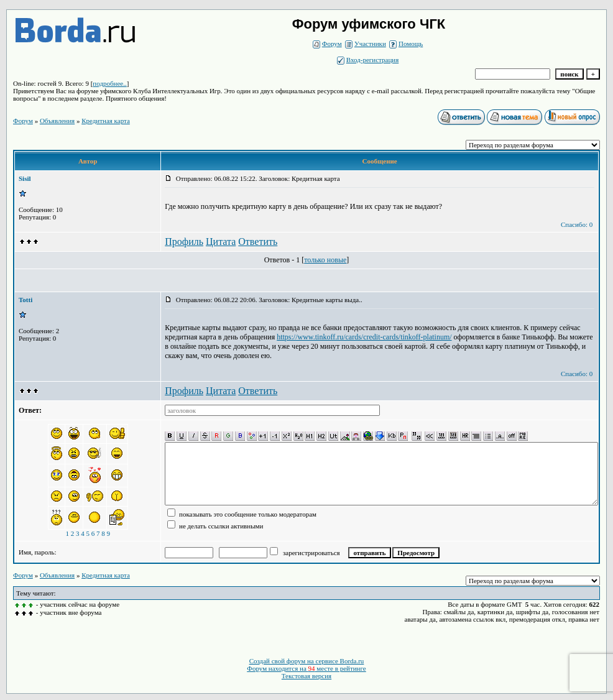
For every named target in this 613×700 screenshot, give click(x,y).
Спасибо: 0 (577, 224)
